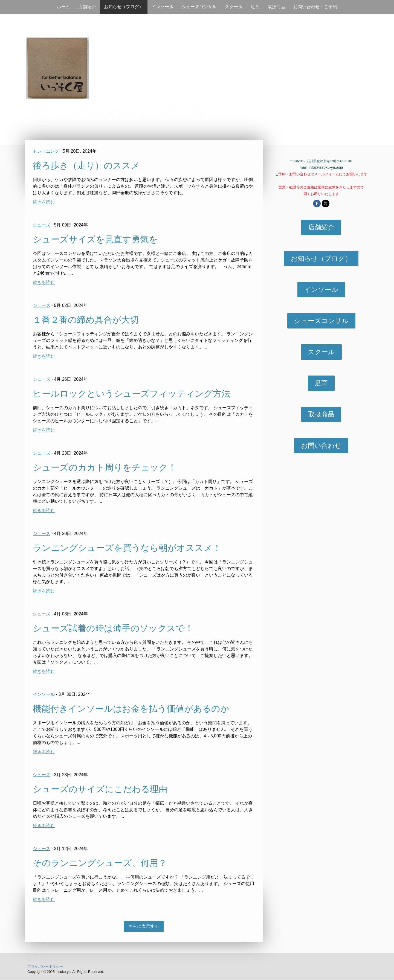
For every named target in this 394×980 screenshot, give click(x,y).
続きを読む (44, 202)
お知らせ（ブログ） (124, 7)
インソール (163, 7)
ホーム (63, 7)
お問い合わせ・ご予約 (315, 7)
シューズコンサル (199, 7)
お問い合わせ (321, 445)
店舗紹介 (87, 7)
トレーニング (46, 151)
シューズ (42, 225)
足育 (255, 7)
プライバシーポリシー (45, 966)
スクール (234, 7)
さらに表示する (144, 926)
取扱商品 (276, 7)
